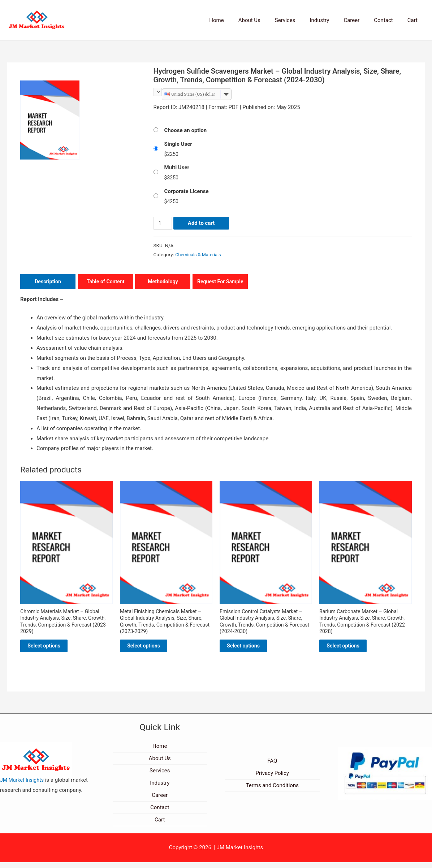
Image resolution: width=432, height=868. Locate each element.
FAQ (272, 767)
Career (360, 20)
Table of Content (106, 282)
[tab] (46, 283)
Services (301, 20)
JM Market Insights (23, 786)
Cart (414, 20)
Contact (389, 20)
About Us (269, 20)
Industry (332, 20)
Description (48, 282)
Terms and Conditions (272, 791)
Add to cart (202, 224)
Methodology (163, 282)
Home (240, 20)
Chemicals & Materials (199, 255)
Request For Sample (220, 282)
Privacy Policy (272, 779)
